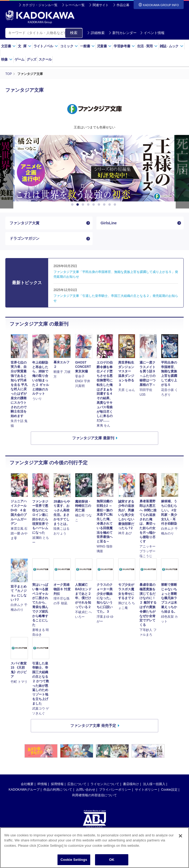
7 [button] (105, 205)
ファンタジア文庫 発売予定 (93, 726)
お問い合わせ (86, 790)
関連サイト (101, 5)
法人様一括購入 (154, 784)
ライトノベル (46, 46)
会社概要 (27, 784)
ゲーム (20, 59)
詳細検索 (96, 33)
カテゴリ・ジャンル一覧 (40, 5)
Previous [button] (7, 172)
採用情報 (57, 784)
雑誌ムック (172, 46)
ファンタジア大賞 (24, 223)
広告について (77, 784)
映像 (7, 59)
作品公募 (123, 5)
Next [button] (182, 172)
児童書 (104, 46)
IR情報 (42, 784)
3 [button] (84, 205)
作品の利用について (58, 790)
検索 (74, 33)
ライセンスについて (105, 784)
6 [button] (100, 205)
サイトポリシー (146, 790)
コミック (69, 46)
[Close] (180, 844)
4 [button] (89, 205)
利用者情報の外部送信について (94, 795)
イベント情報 (152, 33)
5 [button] (94, 205)
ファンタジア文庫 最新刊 (93, 438)
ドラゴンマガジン (24, 238)
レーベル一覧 (75, 5)
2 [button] (79, 205)
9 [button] (116, 205)
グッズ (32, 59)
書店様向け (131, 784)
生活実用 (147, 46)
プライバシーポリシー (115, 790)
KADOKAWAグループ (24, 790)
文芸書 (8, 46)
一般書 (87, 46)
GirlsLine (109, 223)
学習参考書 (124, 46)
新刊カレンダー (123, 33)
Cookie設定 (169, 790)
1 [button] (73, 205)
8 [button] (110, 205)
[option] (94, 168)
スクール (45, 59)
